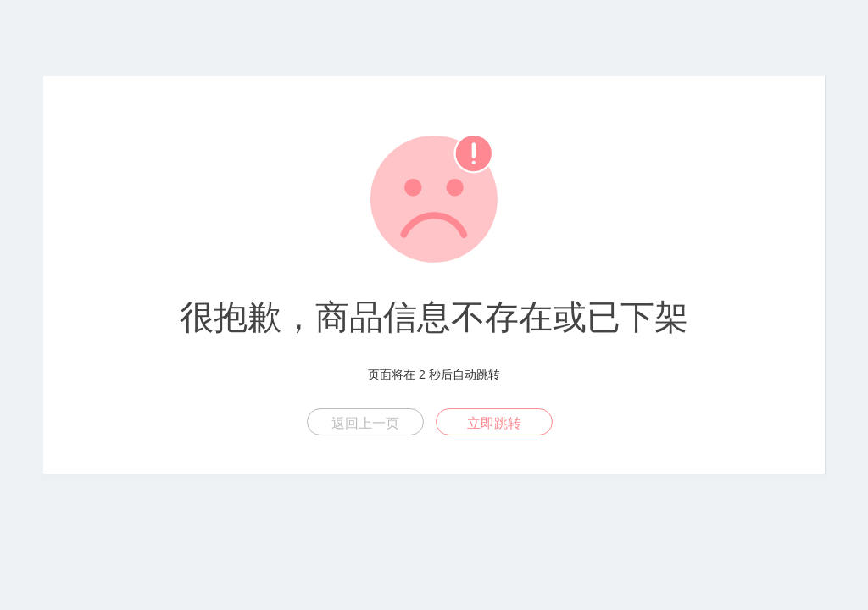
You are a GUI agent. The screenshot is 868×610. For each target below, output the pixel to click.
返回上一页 (365, 423)
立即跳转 (494, 423)
